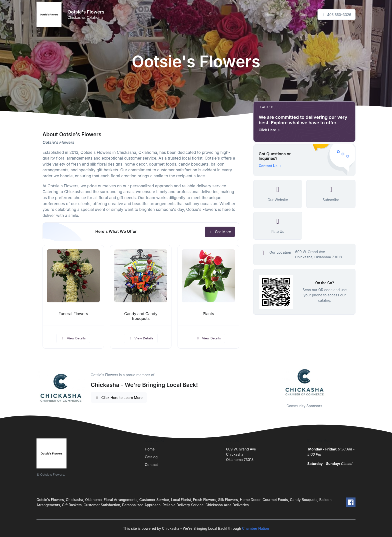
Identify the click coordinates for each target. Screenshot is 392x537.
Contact (306, 15)
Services (287, 15)
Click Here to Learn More (119, 398)
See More (220, 232)
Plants (208, 314)
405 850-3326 (336, 15)
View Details (73, 338)
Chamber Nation (255, 528)
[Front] (50, 15)
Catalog (151, 457)
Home (270, 15)
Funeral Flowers (73, 314)
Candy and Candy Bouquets (141, 316)
